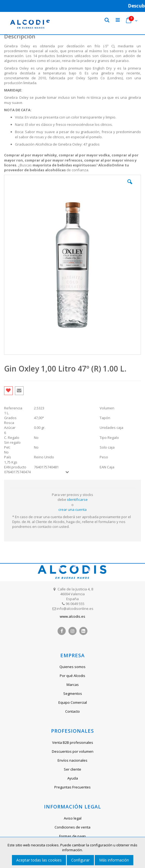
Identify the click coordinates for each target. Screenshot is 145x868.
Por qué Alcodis (72, 676)
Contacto (72, 711)
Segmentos (73, 693)
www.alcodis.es (72, 616)
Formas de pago (72, 836)
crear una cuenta (72, 509)
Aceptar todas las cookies (39, 860)
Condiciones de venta (72, 827)
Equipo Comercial (73, 702)
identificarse (77, 499)
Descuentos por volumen (73, 751)
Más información (114, 860)
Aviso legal (73, 818)
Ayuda (73, 778)
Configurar (80, 860)
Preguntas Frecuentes (72, 787)
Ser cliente (72, 769)
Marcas (73, 685)
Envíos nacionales (72, 760)
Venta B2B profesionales (73, 742)
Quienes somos (72, 667)
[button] (130, 186)
